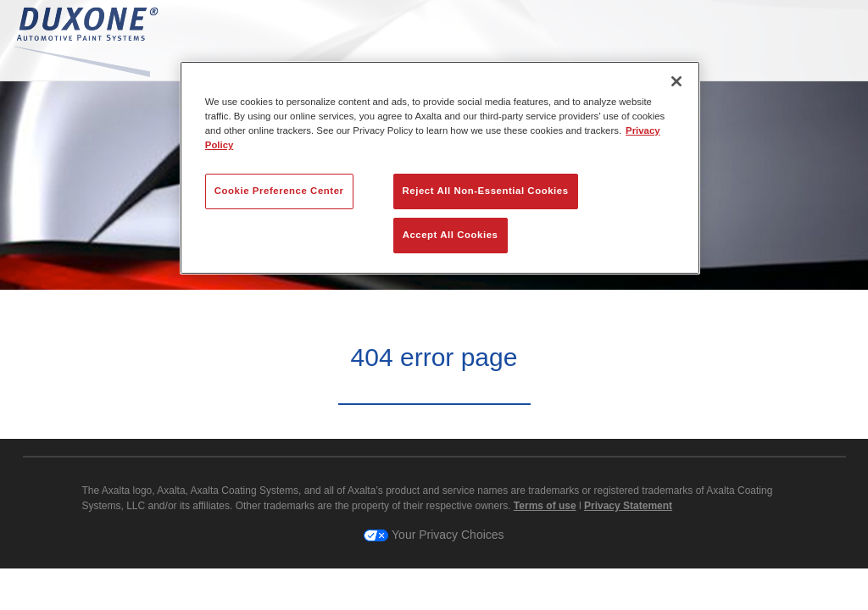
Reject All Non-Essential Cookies (486, 191)
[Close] (676, 81)
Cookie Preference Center (279, 191)
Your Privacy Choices (434, 535)
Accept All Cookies (451, 235)
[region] (440, 168)
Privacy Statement (628, 506)
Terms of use (545, 506)
